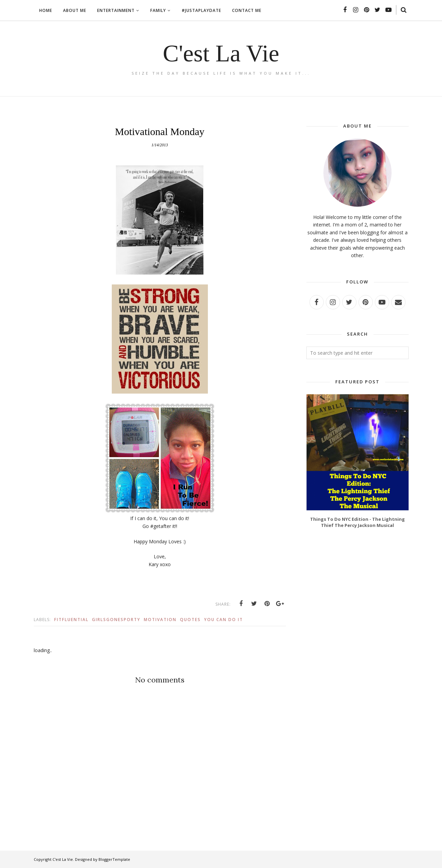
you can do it (224, 620)
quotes (190, 620)
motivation (160, 620)
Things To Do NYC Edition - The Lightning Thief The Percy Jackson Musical (357, 522)
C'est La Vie (221, 53)
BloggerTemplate (114, 859)
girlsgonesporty (116, 620)
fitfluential (71, 620)
